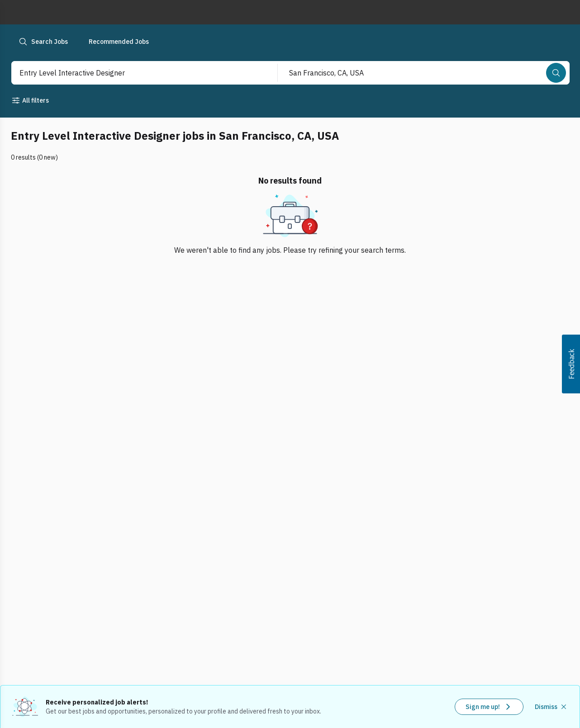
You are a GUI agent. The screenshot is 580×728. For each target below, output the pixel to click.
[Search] (556, 73)
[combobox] (135, 73)
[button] (571, 364)
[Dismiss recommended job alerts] (551, 707)
